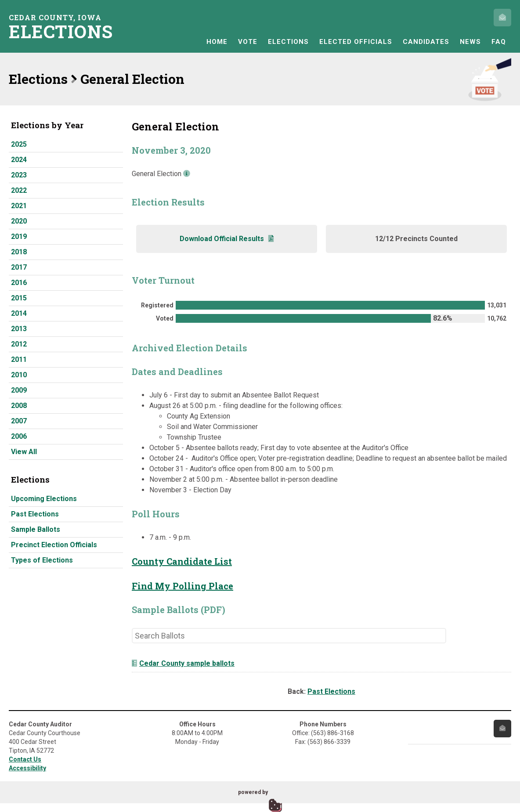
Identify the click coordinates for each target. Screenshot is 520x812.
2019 (19, 236)
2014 (19, 313)
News (470, 42)
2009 (19, 390)
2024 (19, 160)
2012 (19, 344)
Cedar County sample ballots (183, 663)
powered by (253, 792)
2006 (19, 436)
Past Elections (35, 514)
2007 (19, 421)
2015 (19, 298)
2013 (19, 329)
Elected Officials (356, 42)
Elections (288, 42)
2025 (19, 144)
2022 (19, 190)
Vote (248, 42)
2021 (19, 206)
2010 (19, 375)
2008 (19, 406)
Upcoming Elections (44, 499)
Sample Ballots (36, 529)
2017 (19, 267)
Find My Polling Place (182, 586)
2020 (19, 221)
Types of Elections (42, 560)
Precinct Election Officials (54, 545)
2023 (19, 175)
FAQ (499, 42)
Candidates (426, 42)
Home (217, 42)
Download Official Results (227, 239)
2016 (19, 283)
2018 (19, 252)
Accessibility (27, 768)
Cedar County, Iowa (64, 27)
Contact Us (25, 759)
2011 (19, 359)
